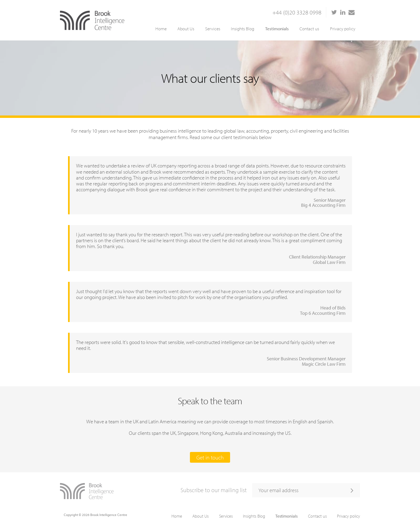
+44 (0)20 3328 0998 (297, 12)
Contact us (309, 29)
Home (161, 29)
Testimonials (277, 29)
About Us (186, 29)
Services (213, 29)
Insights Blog (243, 29)
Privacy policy (343, 29)
